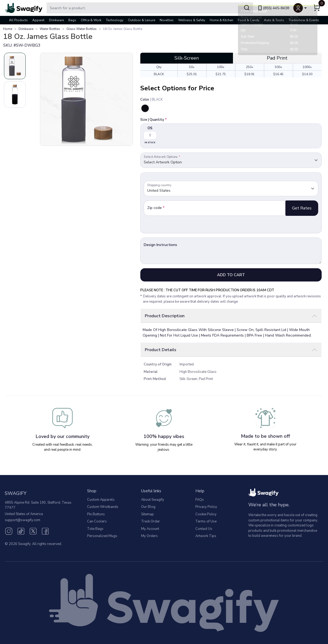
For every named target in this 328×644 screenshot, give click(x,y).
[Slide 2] (15, 95)
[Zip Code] (215, 208)
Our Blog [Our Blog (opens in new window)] (148, 507)
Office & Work (91, 20)
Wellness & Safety (192, 20)
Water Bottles (50, 29)
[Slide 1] (15, 66)
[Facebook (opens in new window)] (45, 531)
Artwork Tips (206, 536)
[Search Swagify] (150, 8)
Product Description (165, 316)
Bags (72, 20)
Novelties (167, 20)
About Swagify (153, 500)
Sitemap (147, 514)
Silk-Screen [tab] (187, 58)
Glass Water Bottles (82, 29)
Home (8, 29)
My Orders (149, 536)
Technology (115, 20)
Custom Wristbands (103, 507)
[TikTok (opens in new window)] (21, 531)
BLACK (159, 74)
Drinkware (56, 20)
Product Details (161, 350)
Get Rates (302, 208)
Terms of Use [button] (206, 521)
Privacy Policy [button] (206, 507)
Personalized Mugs (102, 536)
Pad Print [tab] (277, 58)
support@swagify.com (23, 520)
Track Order (150, 521)
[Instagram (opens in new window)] (9, 531)
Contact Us (204, 529)
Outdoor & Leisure (141, 20)
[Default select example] (231, 160)
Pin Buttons (96, 514)
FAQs (200, 500)
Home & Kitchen (221, 20)
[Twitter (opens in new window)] (33, 531)
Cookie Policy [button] (206, 514)
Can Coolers (97, 521)
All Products (18, 20)
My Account (150, 529)
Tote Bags (95, 529)
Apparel (38, 20)
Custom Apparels (101, 500)
